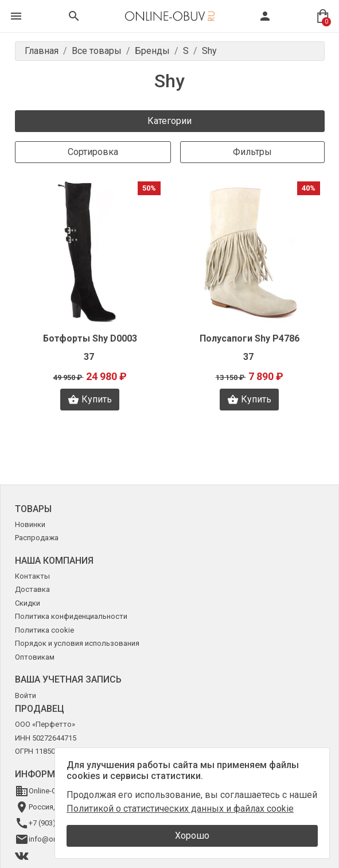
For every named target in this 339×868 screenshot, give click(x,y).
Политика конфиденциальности (71, 616)
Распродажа (37, 538)
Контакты (32, 576)
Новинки (30, 524)
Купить (90, 400)
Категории (170, 121)
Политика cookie (44, 630)
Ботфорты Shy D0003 (90, 338)
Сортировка (93, 152)
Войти (26, 695)
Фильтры (252, 152)
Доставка (32, 589)
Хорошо (192, 836)
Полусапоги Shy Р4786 (250, 338)
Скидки (28, 603)
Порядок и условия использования (77, 643)
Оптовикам (35, 657)
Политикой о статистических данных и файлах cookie (180, 809)
